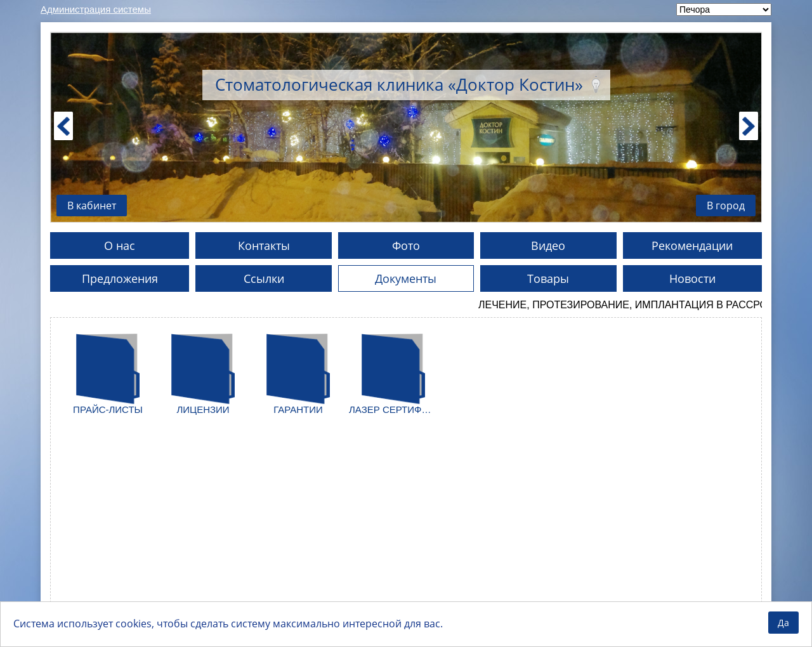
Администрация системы (96, 9)
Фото (406, 245)
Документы (406, 278)
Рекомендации (692, 245)
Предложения (120, 278)
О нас (120, 245)
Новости (692, 278)
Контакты (264, 245)
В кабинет (92, 206)
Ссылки (264, 278)
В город (726, 206)
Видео (548, 245)
